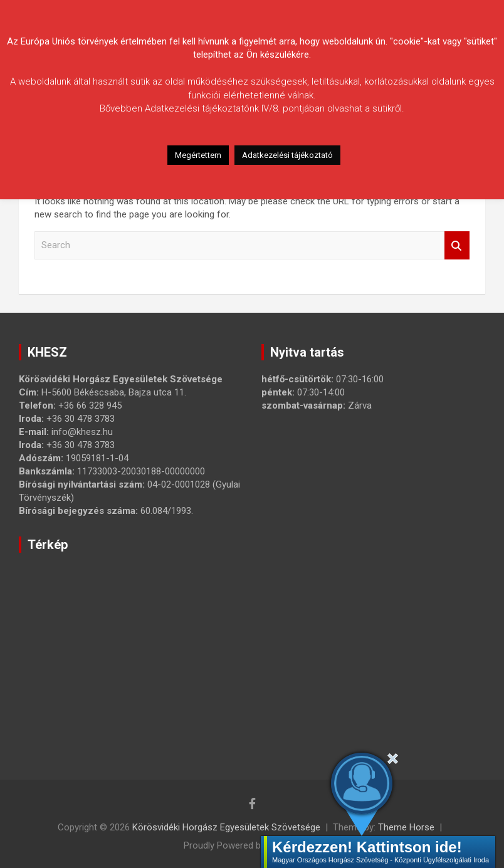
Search (457, 245)
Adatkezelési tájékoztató (287, 155)
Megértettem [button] (198, 155)
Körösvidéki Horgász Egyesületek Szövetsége (226, 827)
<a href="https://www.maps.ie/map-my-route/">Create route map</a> (216, 648)
